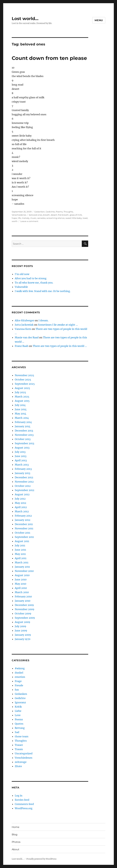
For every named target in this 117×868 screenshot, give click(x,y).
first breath (63, 215)
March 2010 (22, 592)
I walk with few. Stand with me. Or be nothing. (43, 291)
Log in (19, 796)
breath (46, 215)
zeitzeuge (21, 762)
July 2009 (20, 626)
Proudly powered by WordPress (41, 859)
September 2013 (24, 443)
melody (26, 218)
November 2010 (24, 571)
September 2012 (25, 490)
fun (17, 690)
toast (85, 218)
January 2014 (23, 426)
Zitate (18, 766)
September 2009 (25, 618)
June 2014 (21, 409)
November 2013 (24, 435)
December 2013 (24, 431)
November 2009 (25, 609)
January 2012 (23, 520)
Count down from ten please (49, 58)
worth (15, 221)
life (19, 218)
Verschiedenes (19, 215)
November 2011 (24, 528)
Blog (15, 834)
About (16, 849)
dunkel (19, 673)
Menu (99, 20)
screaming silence (56, 218)
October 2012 (23, 486)
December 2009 (24, 605)
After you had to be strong (31, 278)
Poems (59, 212)
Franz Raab (22, 346)
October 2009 (23, 614)
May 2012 (20, 503)
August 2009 (22, 622)
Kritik (18, 707)
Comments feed (24, 804)
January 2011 (22, 567)
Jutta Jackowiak (24, 325)
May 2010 (20, 584)
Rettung (20, 728)
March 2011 (22, 562)
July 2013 (20, 452)
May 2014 (20, 414)
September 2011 (24, 537)
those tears (22, 736)
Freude (19, 685)
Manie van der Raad (27, 337)
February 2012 (23, 516)
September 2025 (25, 384)
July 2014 (20, 405)
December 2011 (24, 524)
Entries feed (22, 800)
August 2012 (22, 494)
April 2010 (21, 588)
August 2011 (22, 541)
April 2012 (21, 507)
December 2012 (24, 477)
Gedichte (50, 212)
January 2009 (23, 635)
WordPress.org (24, 808)
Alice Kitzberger (24, 320)
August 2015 (22, 401)
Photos (16, 842)
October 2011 (22, 533)
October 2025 (23, 380)
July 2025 (20, 392)
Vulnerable (21, 287)
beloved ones (36, 215)
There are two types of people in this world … (60, 346)
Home (16, 827)
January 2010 (23, 601)
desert (54, 215)
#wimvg (20, 668)
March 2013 (22, 465)
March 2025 (22, 397)
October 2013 (23, 439)
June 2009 (21, 631)
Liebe (18, 711)
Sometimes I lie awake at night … (58, 325)
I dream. (43, 320)
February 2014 (23, 422)
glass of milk (76, 215)
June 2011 (20, 550)
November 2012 (24, 482)
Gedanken (40, 212)
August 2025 (22, 388)
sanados (41, 218)
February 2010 (23, 596)
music (33, 218)
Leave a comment (29, 221)
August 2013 (22, 448)
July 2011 (20, 545)
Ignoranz (20, 702)
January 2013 (22, 473)
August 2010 (22, 575)
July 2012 (20, 499)
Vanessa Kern (23, 329)
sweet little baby (74, 218)
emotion (20, 677)
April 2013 (21, 460)
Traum (19, 749)
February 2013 (23, 469)
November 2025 (24, 375)
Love (18, 715)
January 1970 (23, 639)
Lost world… (25, 19)
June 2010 (21, 579)
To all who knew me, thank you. (34, 283)
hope (14, 218)
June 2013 (21, 456)
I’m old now (22, 274)
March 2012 (22, 511)
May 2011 (20, 554)
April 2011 (21, 558)
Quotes (19, 724)
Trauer (19, 745)
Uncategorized (24, 753)
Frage (18, 681)
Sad (17, 732)
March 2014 (22, 418)
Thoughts (68, 212)
